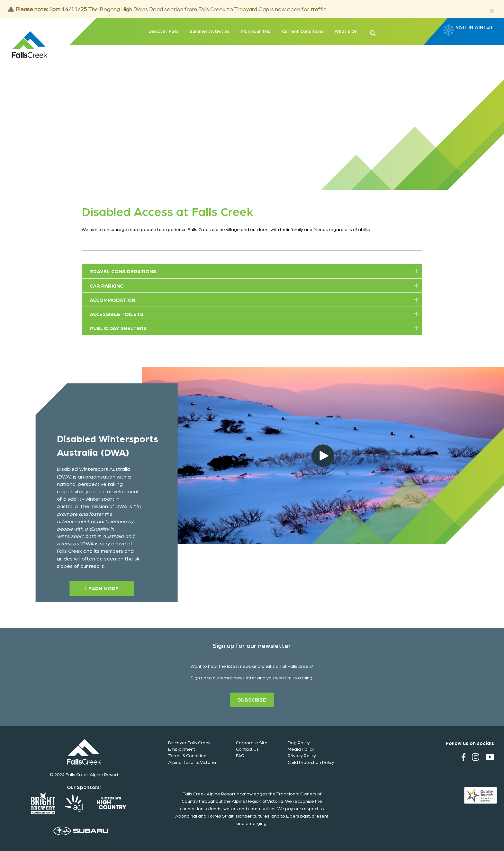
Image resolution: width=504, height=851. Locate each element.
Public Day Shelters (118, 328)
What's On (346, 31)
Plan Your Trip (256, 31)
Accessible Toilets (117, 314)
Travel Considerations (123, 271)
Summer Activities (210, 31)
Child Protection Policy (311, 762)
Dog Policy (299, 742)
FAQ (240, 755)
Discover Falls (163, 31)
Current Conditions (303, 31)
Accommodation (113, 300)
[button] (383, 32)
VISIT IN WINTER (474, 27)
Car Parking (107, 286)
